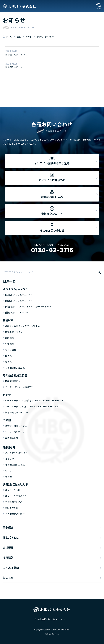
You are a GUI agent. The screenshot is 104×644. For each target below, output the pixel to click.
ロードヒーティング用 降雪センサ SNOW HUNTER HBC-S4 (34, 400)
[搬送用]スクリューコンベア (19, 295)
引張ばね (9, 344)
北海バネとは (11, 537)
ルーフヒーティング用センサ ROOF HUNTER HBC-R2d (32, 406)
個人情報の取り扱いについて (51, 619)
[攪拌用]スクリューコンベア (19, 301)
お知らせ (8, 578)
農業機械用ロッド (14, 381)
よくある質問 (11, 568)
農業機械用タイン (14, 332)
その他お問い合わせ (15, 514)
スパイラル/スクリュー (16, 453)
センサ (8, 470)
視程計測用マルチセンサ (17, 412)
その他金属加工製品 (15, 464)
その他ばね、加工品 (15, 368)
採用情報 (8, 558)
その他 (8, 476)
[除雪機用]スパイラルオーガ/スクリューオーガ (28, 306)
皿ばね (8, 356)
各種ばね (9, 458)
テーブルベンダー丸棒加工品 (19, 387)
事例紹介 (8, 527)
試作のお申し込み (14, 502)
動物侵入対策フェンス (16, 426)
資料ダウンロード (14, 508)
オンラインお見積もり (16, 496)
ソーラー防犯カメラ (15, 432)
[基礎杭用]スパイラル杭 (17, 312)
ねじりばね (11, 350)
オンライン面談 (13, 490)
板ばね (8, 362)
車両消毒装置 (12, 438)
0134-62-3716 (52, 250)
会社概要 (8, 548)
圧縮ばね (9, 338)
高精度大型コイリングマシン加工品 (22, 326)
